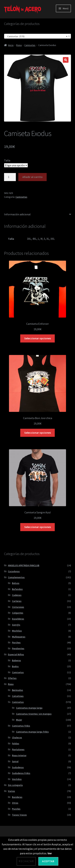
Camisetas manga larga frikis (32, 732)
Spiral (15, 761)
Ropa (19, 45)
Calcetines (18, 696)
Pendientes (18, 648)
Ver (50, 853)
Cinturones (18, 607)
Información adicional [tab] (17, 214)
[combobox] (38, 36)
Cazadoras (14, 571)
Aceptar (48, 861)
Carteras (17, 601)
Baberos (16, 660)
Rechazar (26, 861)
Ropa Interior (19, 755)
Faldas (16, 743)
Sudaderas (18, 767)
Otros (15, 803)
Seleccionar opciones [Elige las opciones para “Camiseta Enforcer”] (38, 338)
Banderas (17, 797)
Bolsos (16, 583)
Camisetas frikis (21, 726)
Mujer (19, 720)
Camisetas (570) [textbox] (37, 36)
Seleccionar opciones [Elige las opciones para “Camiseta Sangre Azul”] (38, 527)
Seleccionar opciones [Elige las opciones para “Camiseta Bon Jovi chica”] (38, 433)
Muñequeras (19, 637)
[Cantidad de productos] (10, 177)
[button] (66, 60)
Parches (16, 642)
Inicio (11, 45)
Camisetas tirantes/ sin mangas (34, 714)
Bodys (15, 666)
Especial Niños (16, 654)
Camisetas (30, 45)
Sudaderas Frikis (21, 773)
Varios (11, 791)
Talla (7, 160)
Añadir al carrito (32, 177)
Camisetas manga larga (29, 708)
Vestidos (17, 779)
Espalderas (18, 619)
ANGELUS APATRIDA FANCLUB (24, 565)
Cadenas (17, 595)
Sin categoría (15, 785)
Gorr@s (16, 625)
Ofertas (12, 678)
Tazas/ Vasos (19, 815)
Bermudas (18, 690)
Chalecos (17, 738)
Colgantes (18, 613)
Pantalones (18, 749)
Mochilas (17, 631)
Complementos (16, 577)
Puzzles (16, 809)
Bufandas (17, 589)
